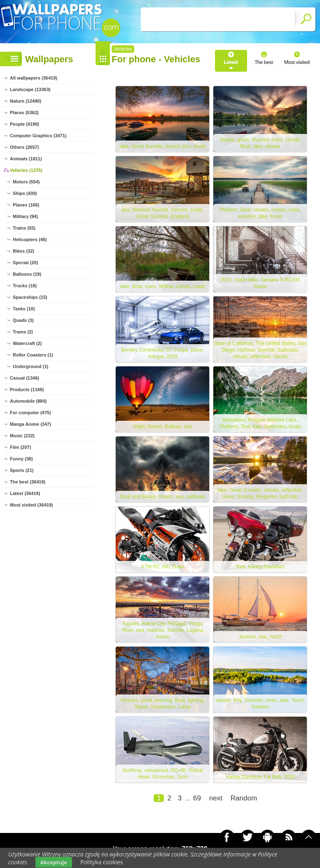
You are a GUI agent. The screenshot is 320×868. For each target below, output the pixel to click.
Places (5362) (24, 113)
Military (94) (25, 216)
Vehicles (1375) (26, 170)
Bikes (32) (23, 251)
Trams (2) (23, 332)
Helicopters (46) (30, 239)
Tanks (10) (24, 309)
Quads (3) (23, 320)
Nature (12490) (26, 101)
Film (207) (20, 447)
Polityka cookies (102, 862)
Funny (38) (21, 459)
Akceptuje (54, 862)
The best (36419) (28, 482)
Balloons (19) (27, 274)
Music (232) (22, 436)
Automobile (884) (28, 401)
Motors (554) (26, 182)
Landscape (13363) (30, 89)
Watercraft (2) (27, 343)
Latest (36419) (25, 493)
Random (244, 798)
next (216, 798)
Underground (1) (30, 366)
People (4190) (25, 124)
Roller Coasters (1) (33, 355)
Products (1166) (27, 389)
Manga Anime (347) (30, 424)
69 (197, 798)
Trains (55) (24, 228)
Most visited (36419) (32, 505)
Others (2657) (24, 147)
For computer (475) (30, 413)
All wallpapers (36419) (34, 78)
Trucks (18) (25, 286)
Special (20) (25, 263)
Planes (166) (26, 205)
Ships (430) (25, 193)
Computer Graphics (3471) (38, 136)
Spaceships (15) (30, 297)
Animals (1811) (26, 159)
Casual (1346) (25, 378)
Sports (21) (22, 470)
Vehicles (123, 49)
